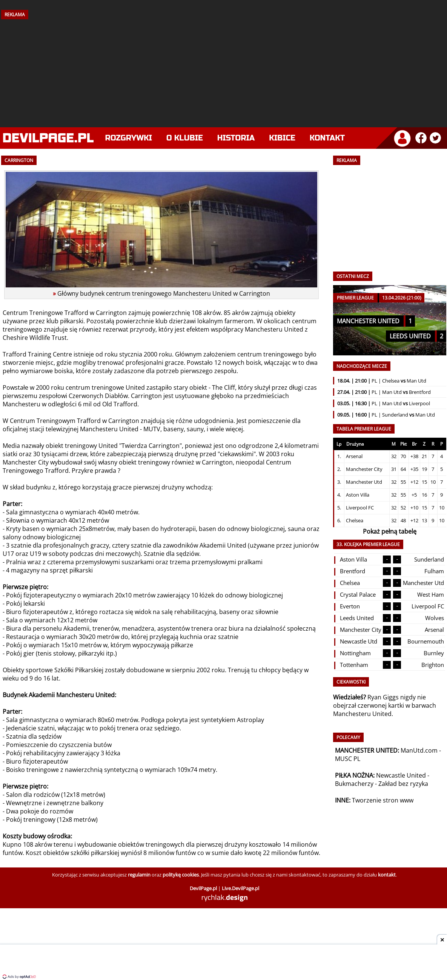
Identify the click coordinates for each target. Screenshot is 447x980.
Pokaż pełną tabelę (390, 531)
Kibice (282, 138)
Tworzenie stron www (383, 800)
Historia (236, 138)
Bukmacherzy (354, 784)
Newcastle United (401, 775)
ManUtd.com (419, 750)
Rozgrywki (129, 138)
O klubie (185, 138)
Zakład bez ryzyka (403, 784)
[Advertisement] (224, 71)
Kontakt (327, 138)
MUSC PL (348, 759)
